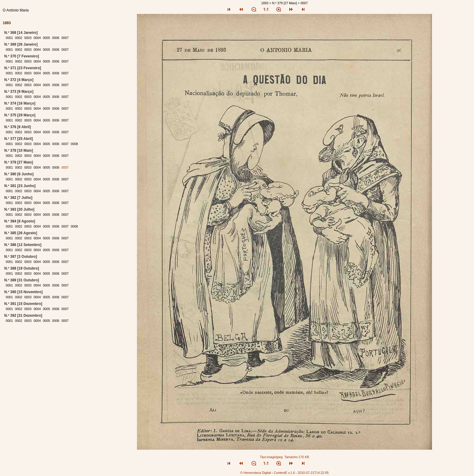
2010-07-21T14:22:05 (313, 473)
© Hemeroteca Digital (256, 473)
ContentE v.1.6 (284, 473)
